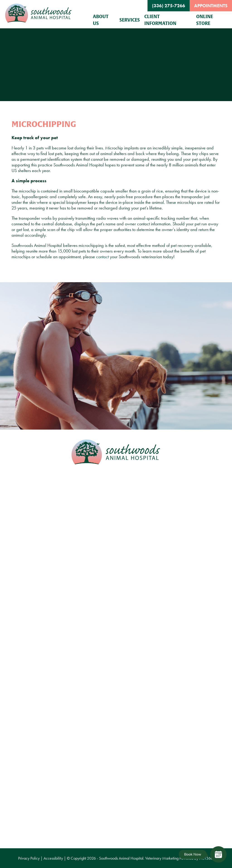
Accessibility (53, 858)
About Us (101, 20)
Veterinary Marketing (162, 858)
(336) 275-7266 (169, 6)
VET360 (206, 858)
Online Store (205, 20)
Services (130, 20)
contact (102, 257)
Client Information (160, 20)
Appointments (211, 6)
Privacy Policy (29, 858)
